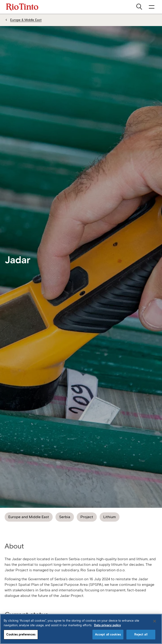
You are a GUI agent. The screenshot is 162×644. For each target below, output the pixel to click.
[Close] (155, 621)
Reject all (141, 634)
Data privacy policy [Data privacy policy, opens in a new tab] (107, 625)
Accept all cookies (108, 634)
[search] (140, 7)
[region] (81, 629)
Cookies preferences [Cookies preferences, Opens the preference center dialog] (21, 634)
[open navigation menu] (152, 7)
